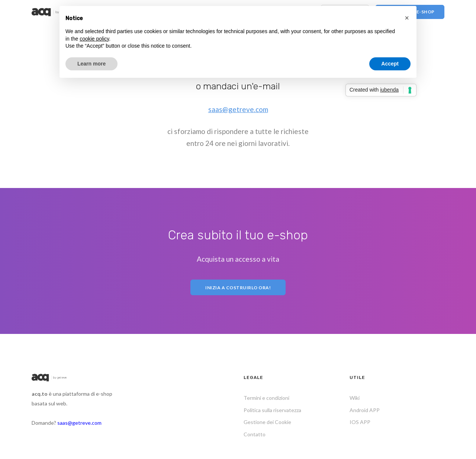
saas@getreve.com (238, 109)
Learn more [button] (91, 64)
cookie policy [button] (94, 39)
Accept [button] (390, 64)
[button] (407, 18)
